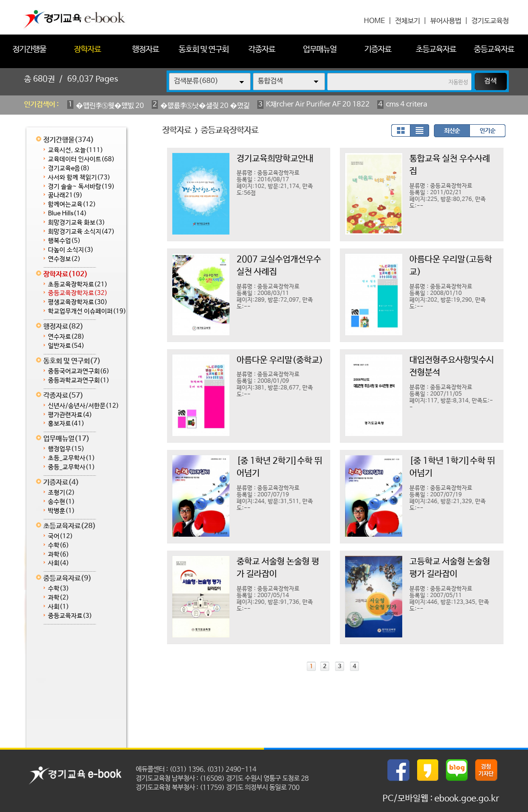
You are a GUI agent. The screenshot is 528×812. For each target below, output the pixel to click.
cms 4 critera (407, 104)
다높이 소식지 (71, 250)
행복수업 (64, 241)
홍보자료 (66, 424)
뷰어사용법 (446, 21)
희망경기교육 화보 (77, 223)
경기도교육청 (490, 21)
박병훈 (61, 511)
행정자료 (145, 50)
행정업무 (66, 449)
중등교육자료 (494, 50)
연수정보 (64, 259)
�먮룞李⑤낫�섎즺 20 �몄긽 (205, 106)
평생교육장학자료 (78, 302)
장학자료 (87, 50)
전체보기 (408, 21)
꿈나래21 (65, 195)
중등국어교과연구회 (79, 371)
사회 (59, 563)
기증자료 (378, 50)
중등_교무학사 (72, 467)
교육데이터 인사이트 (81, 159)
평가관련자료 (70, 415)
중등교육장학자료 (78, 293)
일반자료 (66, 346)
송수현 (61, 502)
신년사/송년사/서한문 (84, 406)
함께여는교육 (72, 205)
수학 (59, 546)
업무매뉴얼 (320, 50)
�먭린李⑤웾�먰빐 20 (110, 106)
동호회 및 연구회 (204, 50)
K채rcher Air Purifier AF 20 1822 (318, 104)
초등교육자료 (436, 50)
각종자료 (262, 50)
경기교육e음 (69, 169)
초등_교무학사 (72, 458)
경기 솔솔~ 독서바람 (81, 187)
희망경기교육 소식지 (81, 232)
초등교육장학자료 (78, 285)
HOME (374, 21)
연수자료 (66, 337)
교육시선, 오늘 (76, 150)
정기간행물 (29, 50)
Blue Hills (67, 214)
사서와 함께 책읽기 (79, 178)
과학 (59, 555)
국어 (60, 536)
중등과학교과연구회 (79, 381)
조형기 (61, 493)
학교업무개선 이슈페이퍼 (87, 312)
